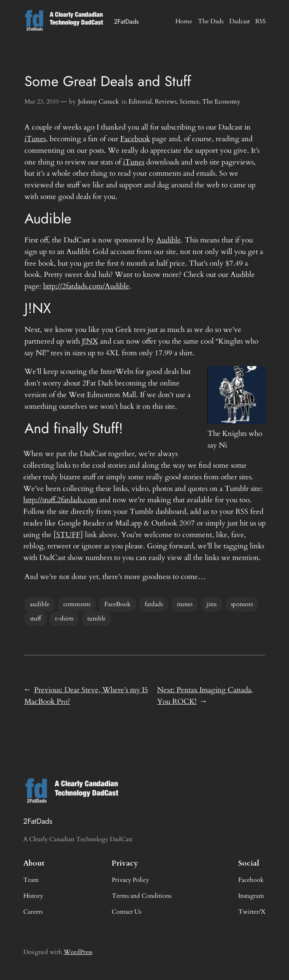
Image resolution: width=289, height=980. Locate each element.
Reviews (166, 102)
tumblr (96, 619)
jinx (212, 604)
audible (40, 604)
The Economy (221, 102)
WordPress (78, 952)
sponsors (242, 604)
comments (77, 604)
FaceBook (118, 604)
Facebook (135, 139)
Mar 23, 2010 (42, 102)
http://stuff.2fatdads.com (60, 500)
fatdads (154, 604)
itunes (185, 604)
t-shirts (64, 619)
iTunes (35, 139)
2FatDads (126, 22)
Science (189, 102)
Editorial (140, 102)
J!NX (90, 341)
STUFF (68, 535)
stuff (35, 619)
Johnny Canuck (99, 102)
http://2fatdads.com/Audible (86, 286)
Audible (169, 240)
